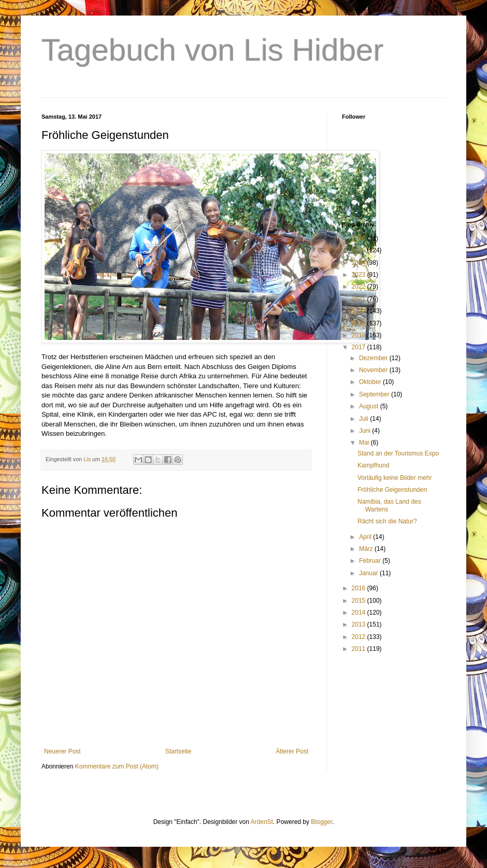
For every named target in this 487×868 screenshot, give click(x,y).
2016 (360, 588)
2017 (360, 347)
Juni (366, 431)
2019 (360, 323)
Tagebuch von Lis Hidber (212, 50)
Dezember (374, 358)
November (374, 370)
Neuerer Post (62, 751)
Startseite (178, 751)
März (367, 549)
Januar (369, 573)
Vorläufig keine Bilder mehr (395, 478)
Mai (365, 443)
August (370, 406)
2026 (360, 238)
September (375, 394)
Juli (364, 419)
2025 (360, 250)
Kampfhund (373, 465)
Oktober (371, 382)
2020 (360, 311)
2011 (360, 649)
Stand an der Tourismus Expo (398, 453)
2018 (360, 335)
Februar (371, 561)
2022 (360, 287)
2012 (360, 637)
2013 (360, 624)
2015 (360, 601)
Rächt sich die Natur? (387, 521)
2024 (360, 263)
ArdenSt (262, 822)
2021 (360, 299)
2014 (360, 613)
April (366, 537)
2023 (360, 275)
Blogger (321, 822)
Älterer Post (292, 751)
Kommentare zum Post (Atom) (117, 766)
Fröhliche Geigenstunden (392, 490)
